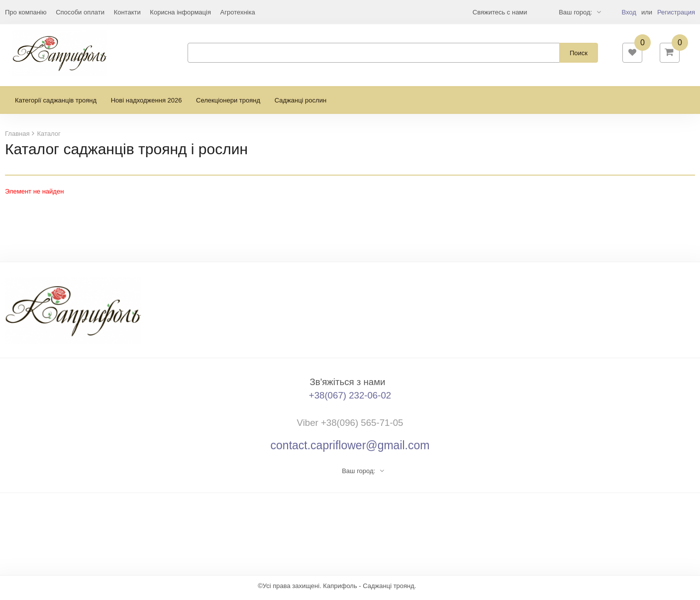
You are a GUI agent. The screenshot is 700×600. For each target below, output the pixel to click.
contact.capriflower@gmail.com (350, 450)
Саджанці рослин (300, 105)
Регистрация (676, 12)
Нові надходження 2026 (147, 105)
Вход (629, 12)
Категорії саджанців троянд (56, 105)
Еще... (14, 12)
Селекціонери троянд (228, 105)
